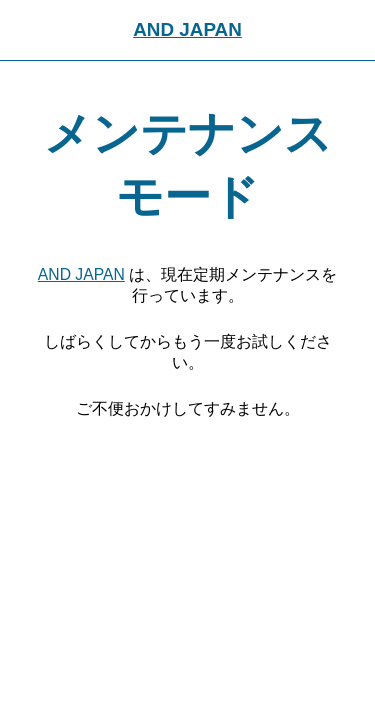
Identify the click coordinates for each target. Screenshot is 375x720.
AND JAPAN (187, 29)
